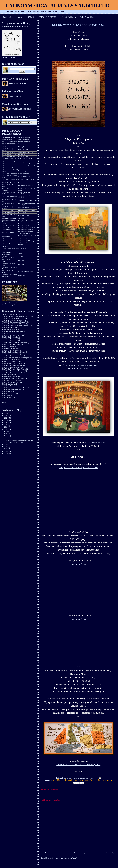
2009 (6, 454)
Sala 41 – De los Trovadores (10, 162)
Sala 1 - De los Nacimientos (11, 329)
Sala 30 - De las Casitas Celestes (12, 331)
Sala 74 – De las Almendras (9, 197)
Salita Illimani (6, 236)
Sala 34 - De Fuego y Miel (10, 339)
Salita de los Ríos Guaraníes (10, 244)
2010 (6, 451)
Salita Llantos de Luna (8, 232)
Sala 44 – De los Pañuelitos (9, 168)
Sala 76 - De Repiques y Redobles (13, 371)
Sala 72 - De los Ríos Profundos (12, 363)
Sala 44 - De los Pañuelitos (11, 350)
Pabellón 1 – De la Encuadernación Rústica (8, 257)
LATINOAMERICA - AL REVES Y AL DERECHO (58, 6)
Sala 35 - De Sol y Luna (10, 341)
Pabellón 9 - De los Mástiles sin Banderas (15, 326)
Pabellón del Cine (87, 17)
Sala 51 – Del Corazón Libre (10, 174)
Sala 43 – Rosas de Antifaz (9, 166)
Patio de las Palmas (7, 139)
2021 (6, 425)
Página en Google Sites (11, 304)
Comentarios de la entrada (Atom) (64, 858)
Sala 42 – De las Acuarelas (9, 164)
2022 (6, 422)
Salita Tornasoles (7, 224)
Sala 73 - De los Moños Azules (100, 780)
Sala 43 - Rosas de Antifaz (10, 348)
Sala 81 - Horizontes (7, 210)
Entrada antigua (110, 853)
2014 (6, 429)
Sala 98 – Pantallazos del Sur (10, 212)
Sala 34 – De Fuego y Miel (9, 154)
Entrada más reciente (49, 853)
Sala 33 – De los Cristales (9, 152)
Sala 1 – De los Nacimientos (10, 141)
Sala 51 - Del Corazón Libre (11, 354)
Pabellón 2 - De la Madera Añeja (12, 318)
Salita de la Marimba (8, 228)
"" (96, 443)
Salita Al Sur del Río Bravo (9, 226)
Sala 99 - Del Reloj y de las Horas (13, 378)
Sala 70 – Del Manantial (8, 183)
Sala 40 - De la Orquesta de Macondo (14, 343)
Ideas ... (21, 17)
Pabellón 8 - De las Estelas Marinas (13, 324)
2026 (6, 413)
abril (8, 434)
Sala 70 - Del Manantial (10, 360)
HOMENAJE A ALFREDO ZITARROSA (18, 438)
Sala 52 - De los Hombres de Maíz (13, 356)
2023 (6, 420)
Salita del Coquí (6, 230)
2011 (6, 449)
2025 (6, 416)
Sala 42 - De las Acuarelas (10, 346)
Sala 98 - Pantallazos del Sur (11, 376)
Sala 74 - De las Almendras (11, 367)
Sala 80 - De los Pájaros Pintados (12, 373)
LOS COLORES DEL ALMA (14, 442)
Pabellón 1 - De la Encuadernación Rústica (16, 316)
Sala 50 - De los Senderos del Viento (14, 352)
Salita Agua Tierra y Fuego (11, 380)
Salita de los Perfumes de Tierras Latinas (9, 221)
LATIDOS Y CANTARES (48, 17)
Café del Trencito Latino (9, 249)
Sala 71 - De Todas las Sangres (12, 361)
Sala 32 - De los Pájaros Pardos (12, 335)
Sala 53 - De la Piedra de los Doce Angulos (16, 358)
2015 (6, 427)
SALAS (31, 17)
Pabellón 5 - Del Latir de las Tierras (13, 322)
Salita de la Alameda (8, 241)
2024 (6, 418)
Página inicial (8, 17)
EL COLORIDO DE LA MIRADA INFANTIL (78, 25)
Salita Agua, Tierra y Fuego (9, 218)
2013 (6, 444)
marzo (8, 436)
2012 (6, 447)
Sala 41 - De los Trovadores (11, 345)
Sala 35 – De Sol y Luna (9, 156)
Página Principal (80, 853)
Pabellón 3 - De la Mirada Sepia (65, 780)
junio (8, 432)
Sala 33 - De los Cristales (10, 337)
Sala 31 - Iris (83, 780)
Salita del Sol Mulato (8, 239)
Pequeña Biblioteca (69, 17)
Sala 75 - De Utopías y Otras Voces (13, 369)
